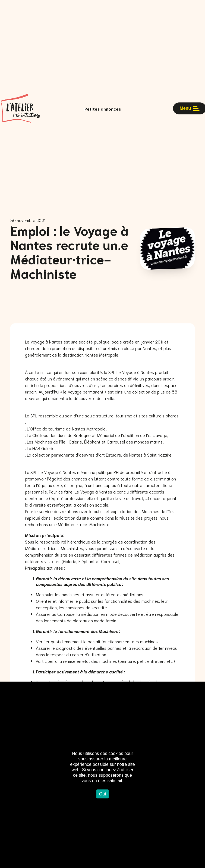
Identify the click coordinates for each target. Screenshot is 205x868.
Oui (103, 794)
